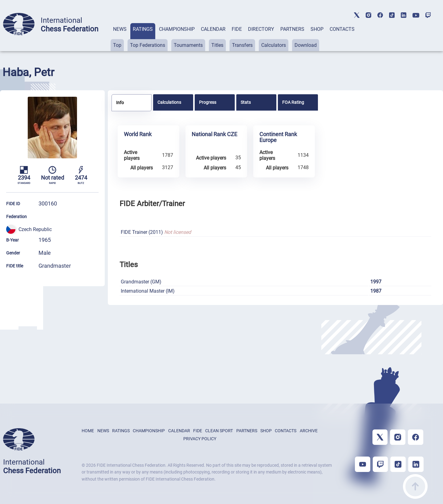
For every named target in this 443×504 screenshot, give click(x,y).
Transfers (242, 45)
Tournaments (188, 45)
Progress (208, 102)
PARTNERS (292, 29)
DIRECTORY (261, 29)
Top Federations (148, 45)
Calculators (274, 45)
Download (306, 45)
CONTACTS (342, 29)
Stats (246, 102)
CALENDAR (213, 29)
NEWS (120, 29)
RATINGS (143, 29)
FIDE (237, 29)
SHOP (317, 29)
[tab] (120, 37)
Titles (217, 45)
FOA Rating (293, 102)
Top (117, 45)
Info (120, 103)
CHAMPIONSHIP (177, 29)
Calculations (169, 102)
